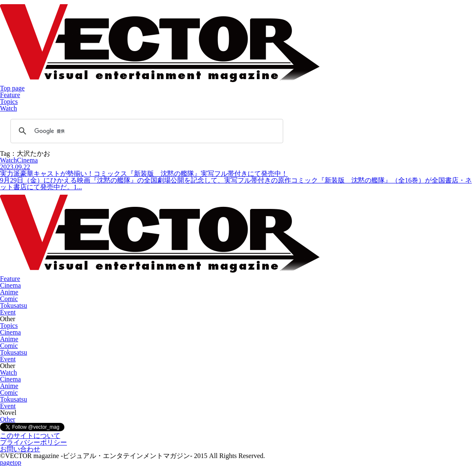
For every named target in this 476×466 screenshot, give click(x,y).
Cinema (10, 285)
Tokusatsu (14, 305)
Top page (12, 88)
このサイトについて (30, 436)
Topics (9, 102)
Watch (8, 108)
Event (8, 312)
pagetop (11, 462)
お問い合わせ (20, 449)
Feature (10, 95)
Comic (9, 299)
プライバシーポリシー (33, 442)
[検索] (146, 131)
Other (8, 419)
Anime (9, 292)
